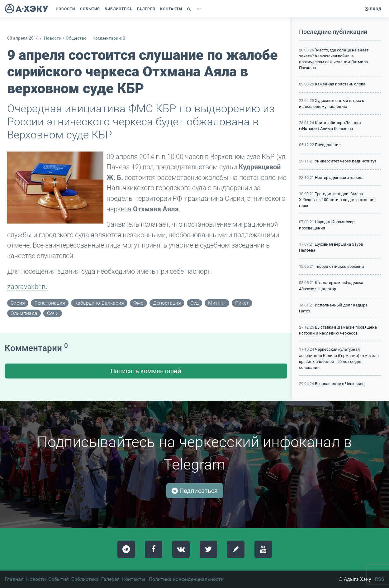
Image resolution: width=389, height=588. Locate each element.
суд (194, 303)
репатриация (50, 303)
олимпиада (24, 313)
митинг (217, 303)
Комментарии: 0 (109, 38)
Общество (76, 38)
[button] (190, 9)
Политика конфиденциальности (186, 579)
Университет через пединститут (346, 161)
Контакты (134, 579)
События (59, 579)
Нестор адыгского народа (339, 178)
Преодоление (328, 145)
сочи (53, 313)
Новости (53, 38)
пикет (242, 303)
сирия (18, 303)
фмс (138, 303)
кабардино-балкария (99, 303)
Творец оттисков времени (339, 266)
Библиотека (85, 579)
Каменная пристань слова (340, 84)
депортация (167, 303)
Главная (14, 579)
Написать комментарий (146, 371)
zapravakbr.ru (27, 287)
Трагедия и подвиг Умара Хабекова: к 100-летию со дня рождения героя (337, 200)
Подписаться (195, 491)
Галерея (110, 579)
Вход (373, 9)
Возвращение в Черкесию (340, 384)
